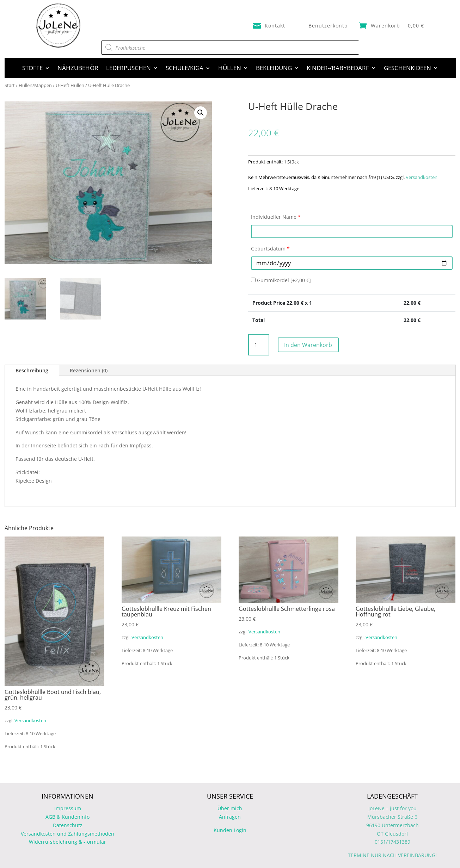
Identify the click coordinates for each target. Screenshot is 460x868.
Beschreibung (32, 370)
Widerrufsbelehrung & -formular (68, 842)
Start (10, 85)
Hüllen (230, 69)
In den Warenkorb (315, 345)
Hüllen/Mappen (35, 85)
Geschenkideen (407, 69)
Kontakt (275, 26)
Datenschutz (68, 825)
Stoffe (32, 69)
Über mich (230, 808)
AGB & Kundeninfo (68, 817)
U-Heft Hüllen (70, 85)
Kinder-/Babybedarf (338, 69)
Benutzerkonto (328, 26)
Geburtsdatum (270, 249)
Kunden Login (230, 830)
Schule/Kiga (185, 69)
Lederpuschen (128, 69)
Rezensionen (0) (89, 370)
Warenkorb (385, 26)
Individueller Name (276, 217)
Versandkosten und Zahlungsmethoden (68, 834)
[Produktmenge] (259, 345)
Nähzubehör (78, 69)
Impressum (68, 808)
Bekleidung (274, 69)
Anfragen (230, 817)
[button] (201, 113)
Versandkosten (422, 177)
